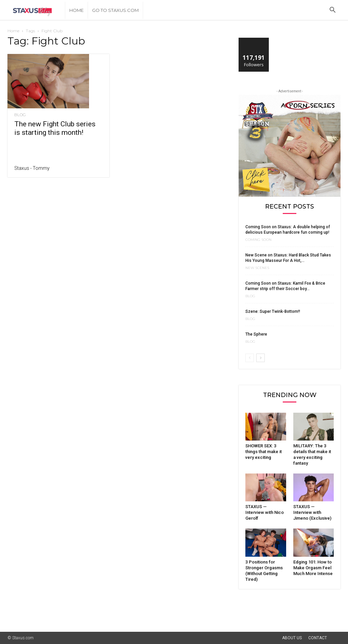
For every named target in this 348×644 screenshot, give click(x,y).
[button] (332, 11)
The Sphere (256, 334)
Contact (318, 638)
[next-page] (260, 358)
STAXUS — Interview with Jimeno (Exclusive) (312, 512)
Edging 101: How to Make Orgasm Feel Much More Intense (313, 568)
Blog (20, 115)
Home (76, 10)
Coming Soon (258, 240)
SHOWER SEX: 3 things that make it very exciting (264, 452)
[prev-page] (250, 358)
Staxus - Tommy (32, 168)
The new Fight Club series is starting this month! (55, 128)
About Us (292, 638)
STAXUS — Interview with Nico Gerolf (265, 512)
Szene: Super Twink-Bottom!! (273, 311)
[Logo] (36, 10)
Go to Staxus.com (115, 10)
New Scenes (257, 268)
